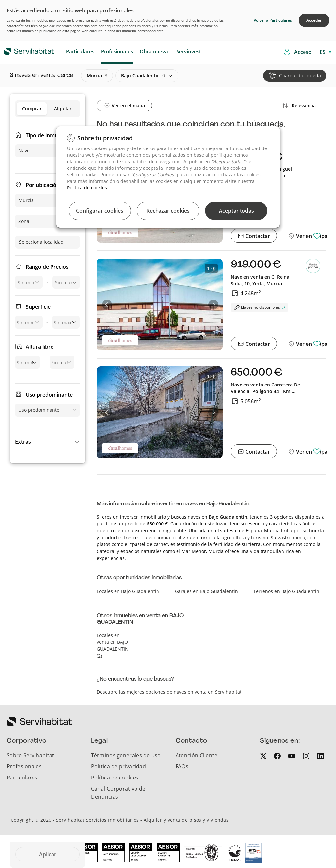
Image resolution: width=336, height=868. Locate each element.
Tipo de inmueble (47, 135)
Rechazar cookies (168, 211)
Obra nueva (154, 51)
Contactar (257, 236)
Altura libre (40, 347)
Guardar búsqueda (300, 76)
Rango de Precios (47, 267)
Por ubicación (43, 185)
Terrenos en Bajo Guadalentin (286, 591)
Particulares (80, 51)
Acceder (314, 20)
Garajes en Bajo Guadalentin (206, 591)
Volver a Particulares (273, 20)
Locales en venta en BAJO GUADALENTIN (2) (113, 645)
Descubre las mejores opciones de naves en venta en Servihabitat (169, 692)
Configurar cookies (100, 211)
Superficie (38, 307)
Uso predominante (49, 395)
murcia (97, 76)
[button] (48, 442)
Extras (23, 442)
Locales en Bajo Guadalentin (128, 591)
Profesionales (117, 51)
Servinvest (189, 51)
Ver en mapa (311, 236)
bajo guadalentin (143, 76)
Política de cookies (87, 188)
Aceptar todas (236, 211)
